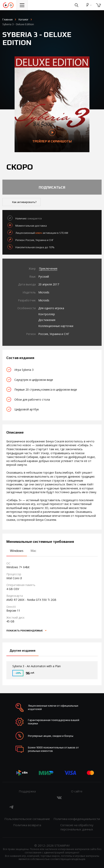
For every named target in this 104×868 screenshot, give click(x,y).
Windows (17, 551)
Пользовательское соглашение (27, 819)
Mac (33, 551)
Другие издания (22, 650)
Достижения (47, 320)
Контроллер (47, 314)
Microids (44, 292)
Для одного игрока (51, 308)
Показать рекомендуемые (25, 631)
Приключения (48, 268)
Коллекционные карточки (56, 326)
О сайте (77, 791)
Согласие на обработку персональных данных (77, 827)
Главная (7, 19)
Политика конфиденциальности (77, 819)
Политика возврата (27, 825)
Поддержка (27, 791)
